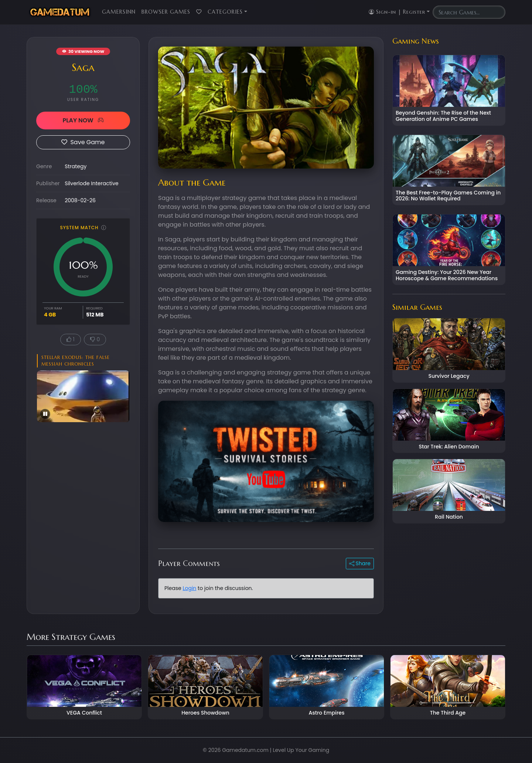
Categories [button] (225, 12)
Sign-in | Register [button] (397, 12)
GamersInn (119, 12)
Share (360, 563)
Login (189, 588)
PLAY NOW (83, 120)
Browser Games (166, 12)
